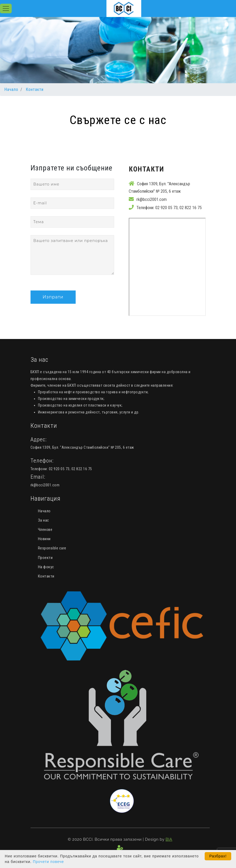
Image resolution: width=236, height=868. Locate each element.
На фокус (46, 567)
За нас (44, 520)
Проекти (45, 558)
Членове (45, 530)
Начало (11, 89)
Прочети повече (48, 862)
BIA (169, 839)
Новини (44, 539)
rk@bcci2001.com (152, 199)
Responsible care (52, 548)
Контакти (35, 89)
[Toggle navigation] (6, 8)
